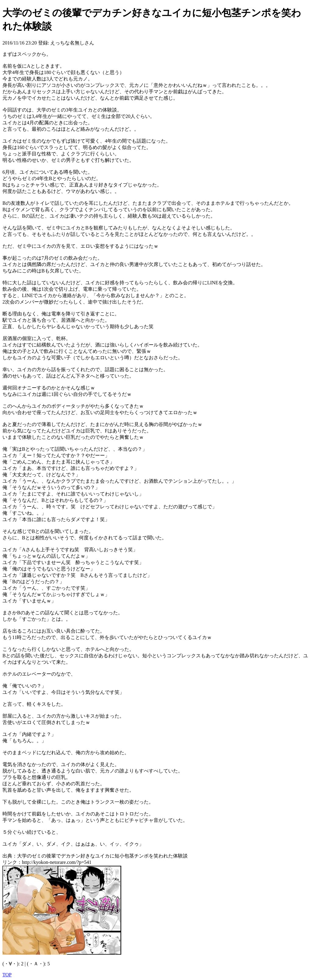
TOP (7, 975)
